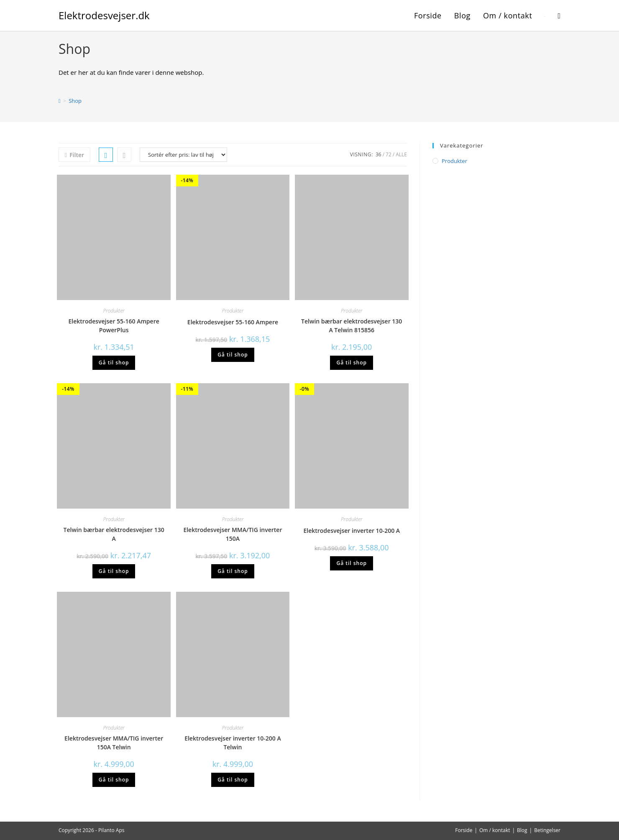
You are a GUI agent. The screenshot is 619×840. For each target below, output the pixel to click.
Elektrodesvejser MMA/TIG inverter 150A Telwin (114, 743)
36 (379, 154)
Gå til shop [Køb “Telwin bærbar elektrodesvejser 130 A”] (114, 571)
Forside (464, 830)
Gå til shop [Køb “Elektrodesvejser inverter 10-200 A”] (352, 563)
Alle (401, 154)
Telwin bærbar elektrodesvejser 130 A (114, 534)
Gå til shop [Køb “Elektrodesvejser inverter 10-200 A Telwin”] (233, 780)
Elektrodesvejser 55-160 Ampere (233, 322)
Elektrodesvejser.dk (104, 15)
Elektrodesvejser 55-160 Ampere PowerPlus (114, 326)
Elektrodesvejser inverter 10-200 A (352, 531)
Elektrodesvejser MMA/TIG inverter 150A (233, 534)
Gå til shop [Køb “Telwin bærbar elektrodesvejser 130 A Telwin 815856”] (352, 363)
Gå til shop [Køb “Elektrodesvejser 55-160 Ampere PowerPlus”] (114, 363)
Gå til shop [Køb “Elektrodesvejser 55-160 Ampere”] (233, 355)
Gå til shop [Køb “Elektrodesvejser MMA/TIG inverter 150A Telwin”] (114, 780)
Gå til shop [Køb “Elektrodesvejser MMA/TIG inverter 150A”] (233, 571)
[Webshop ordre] (183, 155)
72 (389, 154)
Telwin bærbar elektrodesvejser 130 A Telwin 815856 (352, 326)
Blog (522, 830)
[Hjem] (60, 101)
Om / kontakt (495, 830)
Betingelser (547, 830)
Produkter (114, 311)
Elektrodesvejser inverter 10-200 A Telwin (233, 743)
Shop (75, 101)
